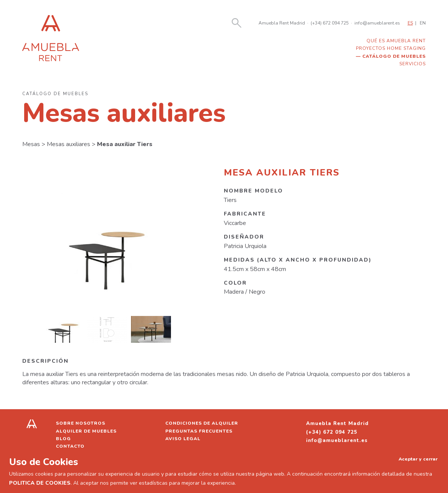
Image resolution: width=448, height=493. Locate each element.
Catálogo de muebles (394, 56)
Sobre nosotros (81, 423)
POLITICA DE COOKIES (40, 483)
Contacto (70, 446)
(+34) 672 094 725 (330, 23)
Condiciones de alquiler (202, 423)
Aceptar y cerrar (418, 459)
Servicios (413, 64)
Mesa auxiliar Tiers (125, 144)
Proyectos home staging (391, 48)
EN (423, 23)
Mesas (31, 144)
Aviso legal (183, 439)
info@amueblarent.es (377, 23)
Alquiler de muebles (86, 431)
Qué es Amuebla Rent (396, 41)
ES (410, 23)
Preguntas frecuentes (199, 431)
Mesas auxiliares (69, 144)
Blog (63, 439)
